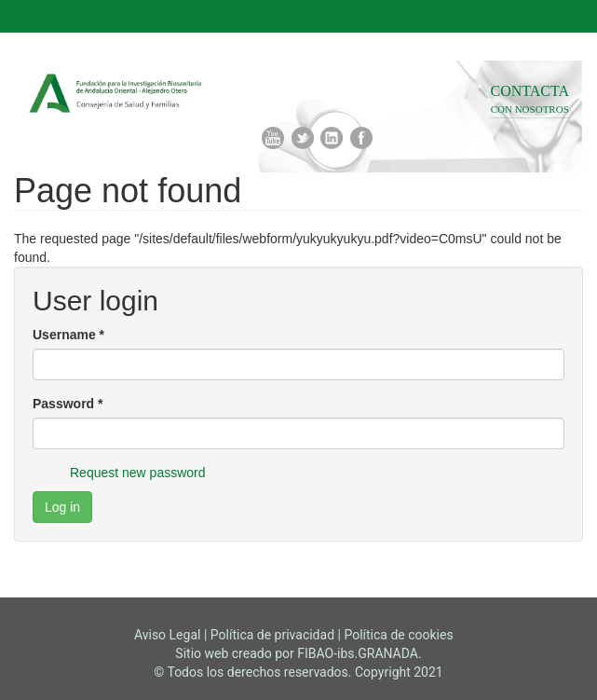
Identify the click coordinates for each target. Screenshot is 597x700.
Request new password (138, 473)
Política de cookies (398, 635)
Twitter (303, 138)
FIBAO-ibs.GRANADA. (359, 653)
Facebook (361, 138)
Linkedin (332, 138)
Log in (62, 507)
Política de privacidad (272, 635)
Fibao (163, 95)
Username (68, 335)
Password (68, 404)
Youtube (273, 138)
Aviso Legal (168, 635)
